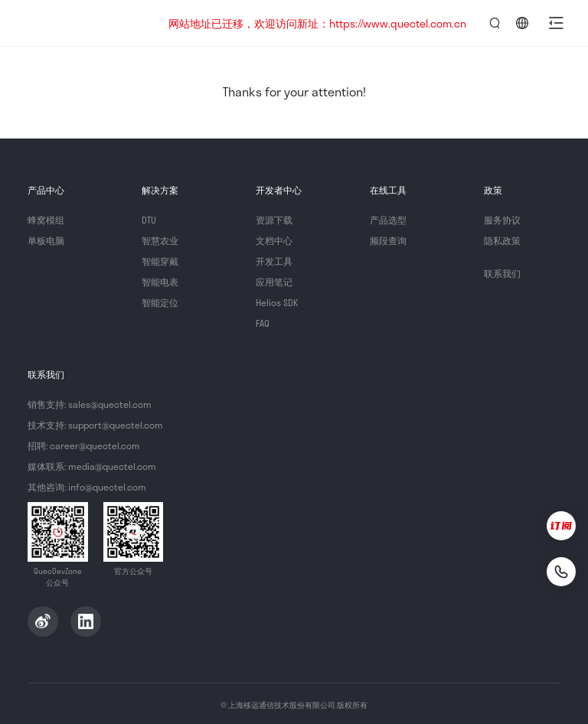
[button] (556, 23)
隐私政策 (502, 240)
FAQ (263, 323)
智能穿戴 (160, 261)
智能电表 (160, 282)
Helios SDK (277, 302)
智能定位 (160, 302)
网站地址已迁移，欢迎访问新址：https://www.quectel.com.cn (317, 23)
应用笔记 (274, 282)
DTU (149, 220)
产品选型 (388, 220)
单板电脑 (46, 240)
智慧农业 (160, 240)
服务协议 (502, 220)
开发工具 (274, 261)
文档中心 (274, 240)
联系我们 (502, 273)
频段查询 (388, 240)
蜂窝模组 (46, 220)
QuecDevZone (86, 23)
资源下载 (274, 220)
